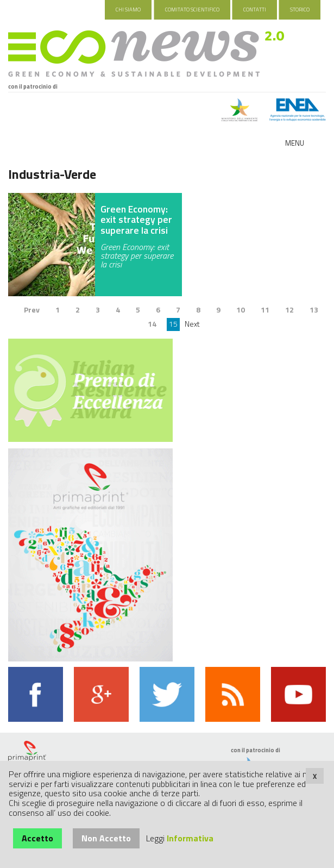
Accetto (37, 838)
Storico (300, 10)
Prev (32, 310)
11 (265, 310)
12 (289, 310)
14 (152, 324)
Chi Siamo (128, 10)
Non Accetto (106, 838)
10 (241, 310)
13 (314, 310)
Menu (295, 143)
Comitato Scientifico (192, 10)
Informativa (190, 838)
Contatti (255, 10)
